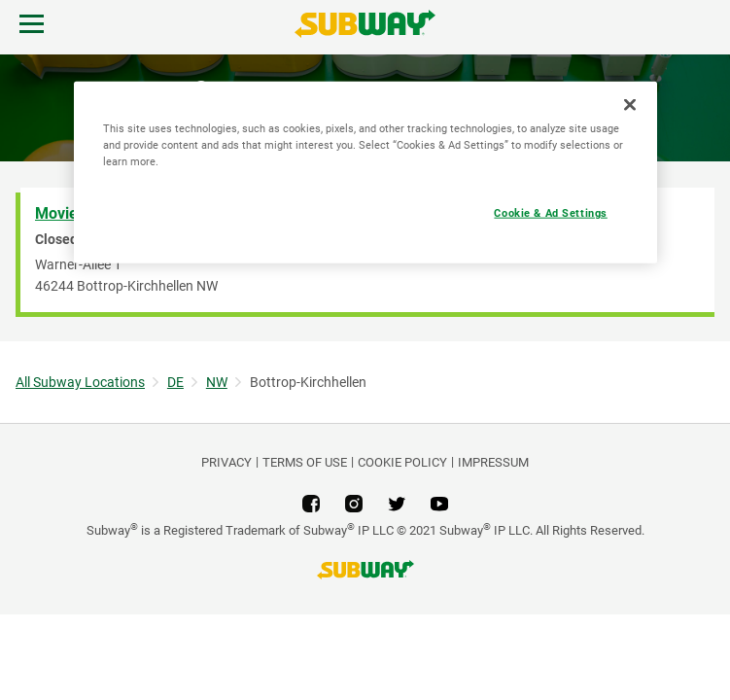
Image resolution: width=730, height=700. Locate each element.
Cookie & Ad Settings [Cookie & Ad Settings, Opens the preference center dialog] (550, 213)
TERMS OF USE (305, 462)
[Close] (630, 105)
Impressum (493, 462)
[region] (365, 173)
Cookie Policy (402, 462)
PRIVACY (226, 462)
